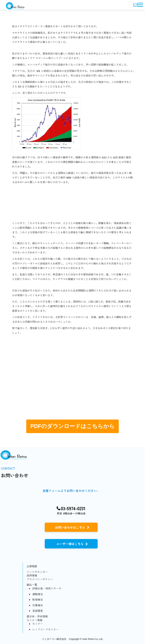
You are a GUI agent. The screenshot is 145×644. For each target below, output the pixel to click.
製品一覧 (32, 585)
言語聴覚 (38, 611)
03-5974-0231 (73, 508)
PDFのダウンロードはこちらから (73, 426)
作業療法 (38, 605)
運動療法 (38, 594)
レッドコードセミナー (46, 629)
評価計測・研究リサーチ (47, 588)
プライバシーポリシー (40, 579)
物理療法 (38, 600)
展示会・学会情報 (37, 616)
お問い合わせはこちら (70, 527)
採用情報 (32, 575)
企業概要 (32, 566)
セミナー (38, 624)
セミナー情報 (35, 620)
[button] (140, 5)
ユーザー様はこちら (70, 544)
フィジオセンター (37, 572)
